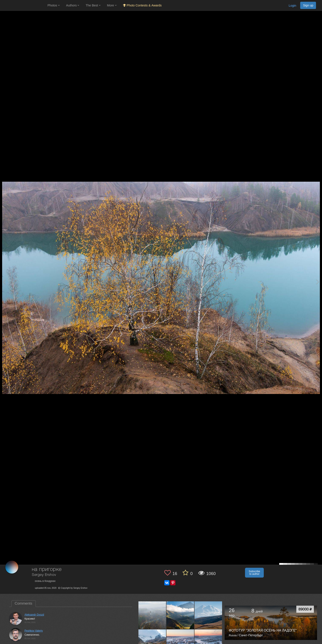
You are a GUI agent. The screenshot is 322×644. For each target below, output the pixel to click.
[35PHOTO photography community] (23, 5)
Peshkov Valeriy (34, 631)
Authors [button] (73, 5)
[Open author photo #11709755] (152, 615)
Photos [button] (54, 5)
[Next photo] (318, 282)
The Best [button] (93, 5)
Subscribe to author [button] (254, 573)
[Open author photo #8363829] (180, 615)
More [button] (112, 5)
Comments (24, 603)
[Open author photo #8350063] (208, 615)
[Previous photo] (4, 282)
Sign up (308, 5)
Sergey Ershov (44, 575)
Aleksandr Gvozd (34, 615)
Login (292, 6)
